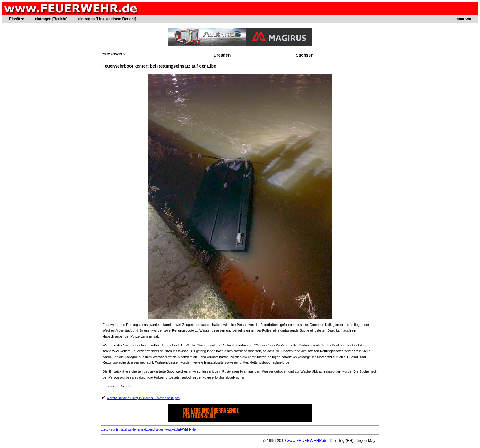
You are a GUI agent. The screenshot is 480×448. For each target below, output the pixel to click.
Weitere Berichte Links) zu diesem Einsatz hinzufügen (141, 398)
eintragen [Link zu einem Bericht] (107, 19)
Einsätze (17, 19)
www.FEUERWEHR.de (307, 441)
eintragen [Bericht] (51, 19)
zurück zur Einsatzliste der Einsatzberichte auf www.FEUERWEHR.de (148, 429)
